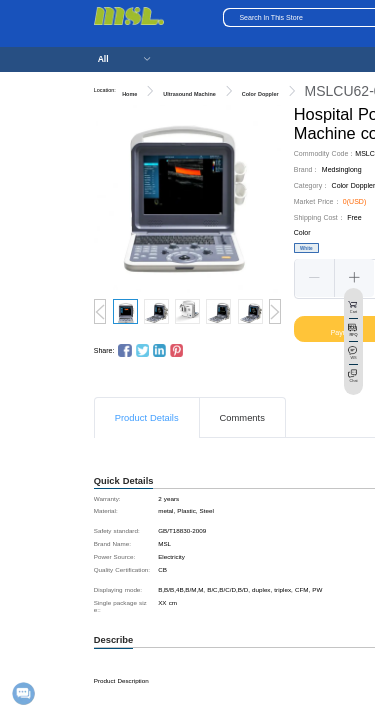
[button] (315, 278)
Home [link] (129, 94)
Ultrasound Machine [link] (189, 94)
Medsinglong (342, 169)
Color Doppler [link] (260, 94)
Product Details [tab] (147, 418)
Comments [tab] (242, 418)
